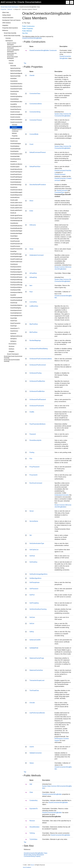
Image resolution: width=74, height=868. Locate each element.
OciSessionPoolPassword (38, 399)
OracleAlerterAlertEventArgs (18, 84)
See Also (25, 33)
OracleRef (13, 295)
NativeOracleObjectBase (17, 73)
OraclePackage (15, 239)
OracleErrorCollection (16, 164)
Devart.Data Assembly (10, 33)
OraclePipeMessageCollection (19, 256)
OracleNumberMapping (17, 231)
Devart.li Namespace (13, 354)
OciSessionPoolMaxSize (37, 381)
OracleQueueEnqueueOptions (19, 277)
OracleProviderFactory (17, 262)
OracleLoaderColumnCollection (19, 205)
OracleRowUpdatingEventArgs (19, 300)
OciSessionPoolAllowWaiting (39, 349)
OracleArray (14, 94)
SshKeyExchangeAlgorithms (38, 574)
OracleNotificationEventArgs (18, 226)
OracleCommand (15, 112)
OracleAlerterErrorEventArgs (18, 86)
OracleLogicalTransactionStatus (19, 218)
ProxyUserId (33, 475)
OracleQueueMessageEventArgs (19, 282)
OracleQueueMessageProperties (19, 285)
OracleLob (13, 213)
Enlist (31, 211)
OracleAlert (13, 79)
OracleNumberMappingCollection (19, 233)
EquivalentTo (34, 809)
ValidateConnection (36, 753)
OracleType (14, 326)
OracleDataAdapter (16, 144)
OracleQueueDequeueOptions (19, 274)
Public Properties (28, 29)
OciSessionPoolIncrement (38, 365)
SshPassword (34, 589)
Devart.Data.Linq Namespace (12, 54)
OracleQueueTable (16, 290)
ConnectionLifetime (36, 104)
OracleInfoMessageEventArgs (19, 192)
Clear (31, 792)
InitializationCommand (36, 255)
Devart (32, 865)
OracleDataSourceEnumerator (19, 154)
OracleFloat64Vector (16, 179)
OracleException (15, 167)
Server (32, 511)
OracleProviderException (17, 259)
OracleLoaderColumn (16, 203)
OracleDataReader (16, 149)
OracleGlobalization (16, 182)
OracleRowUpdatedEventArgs (19, 298)
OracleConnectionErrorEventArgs (20, 120)
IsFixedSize (33, 273)
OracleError (14, 162)
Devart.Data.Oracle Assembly (12, 36)
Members (14, 127)
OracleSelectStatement (17, 305)
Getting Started (6, 15)
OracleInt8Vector (15, 197)
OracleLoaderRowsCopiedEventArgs (20, 210)
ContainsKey (34, 800)
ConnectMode (34, 134)
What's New (6, 12)
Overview (8, 38)
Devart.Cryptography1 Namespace (13, 51)
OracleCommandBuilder (17, 114)
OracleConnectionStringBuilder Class (36, 853)
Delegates (12, 351)
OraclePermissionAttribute (18, 249)
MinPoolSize (33, 332)
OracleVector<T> (15, 328)
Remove (32, 821)
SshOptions (14, 339)
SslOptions (13, 341)
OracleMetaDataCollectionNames (20, 221)
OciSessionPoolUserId (37, 406)
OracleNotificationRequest (18, 228)
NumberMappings (35, 340)
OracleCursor (14, 141)
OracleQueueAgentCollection (18, 272)
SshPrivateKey (34, 603)
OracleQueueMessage (17, 280)
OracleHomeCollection (17, 190)
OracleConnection (15, 117)
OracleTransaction (15, 323)
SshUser (32, 617)
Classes (11, 63)
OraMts (32, 412)
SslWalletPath (34, 648)
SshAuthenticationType (37, 543)
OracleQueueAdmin (16, 267)
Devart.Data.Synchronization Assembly (12, 360)
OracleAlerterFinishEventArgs (18, 89)
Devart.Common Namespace (12, 44)
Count (31, 144)
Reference (5, 30)
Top (25, 63)
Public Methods (27, 31)
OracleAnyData (15, 91)
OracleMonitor (14, 223)
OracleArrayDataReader (17, 96)
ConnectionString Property (32, 856)
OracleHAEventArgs (16, 185)
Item (31, 285)
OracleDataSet (14, 151)
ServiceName (34, 521)
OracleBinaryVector (16, 107)
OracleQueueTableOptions (18, 292)
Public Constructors (28, 26)
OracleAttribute (14, 99)
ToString (32, 833)
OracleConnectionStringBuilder (19, 122)
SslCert (32, 623)
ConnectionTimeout (36, 120)
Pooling (32, 452)
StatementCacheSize (36, 670)
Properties (4, 9)
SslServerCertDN (35, 640)
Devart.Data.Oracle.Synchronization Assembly (14, 357)
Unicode (32, 703)
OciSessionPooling (35, 373)
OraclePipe (13, 251)
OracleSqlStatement (16, 313)
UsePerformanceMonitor (37, 713)
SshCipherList (34, 550)
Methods (10, 9)
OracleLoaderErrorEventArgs (18, 208)
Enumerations (13, 344)
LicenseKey (33, 302)
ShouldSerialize (34, 827)
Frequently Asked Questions (10, 28)
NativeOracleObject (16, 71)
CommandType (59, 192)
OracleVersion (14, 331)
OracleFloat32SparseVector (18, 172)
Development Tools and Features (11, 20)
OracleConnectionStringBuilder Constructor (20, 130)
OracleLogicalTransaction (17, 215)
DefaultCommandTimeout (38, 152)
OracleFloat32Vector (16, 174)
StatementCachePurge (37, 658)
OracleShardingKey (16, 308)
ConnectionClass (35, 94)
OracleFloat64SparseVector (18, 177)
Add (31, 784)
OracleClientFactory (16, 109)
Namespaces (9, 41)
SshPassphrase (34, 582)
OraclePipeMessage (16, 254)
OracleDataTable (15, 156)
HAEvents (33, 225)
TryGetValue (33, 839)
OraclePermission (15, 246)
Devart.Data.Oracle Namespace (10, 7)
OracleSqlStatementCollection (19, 316)
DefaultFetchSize (35, 167)
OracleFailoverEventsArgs (18, 169)
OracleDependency (16, 159)
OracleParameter (15, 241)
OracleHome (14, 187)
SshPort (32, 595)
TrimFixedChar (34, 690)
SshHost (32, 556)
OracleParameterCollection (18, 244)
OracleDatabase (15, 146)
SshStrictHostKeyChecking (38, 609)
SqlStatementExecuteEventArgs (19, 336)
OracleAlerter (14, 81)
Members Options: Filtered (30, 9)
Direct (31, 201)
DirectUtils (13, 66)
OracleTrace (14, 321)
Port (31, 459)
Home (31, 249)
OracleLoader (14, 200)
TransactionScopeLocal (37, 680)
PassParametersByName (37, 424)
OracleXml (13, 333)
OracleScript (14, 303)
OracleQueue (14, 264)
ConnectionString (35, 112)
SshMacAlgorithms (35, 578)
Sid (31, 535)
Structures (12, 346)
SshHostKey (33, 562)
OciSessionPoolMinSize (37, 391)
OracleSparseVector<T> (17, 310)
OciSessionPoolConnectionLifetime (41, 359)
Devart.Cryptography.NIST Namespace (14, 47)
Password (33, 434)
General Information (8, 18)
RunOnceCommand (36, 483)
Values (32, 763)
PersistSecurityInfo (35, 440)
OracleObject (14, 236)
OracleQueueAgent (16, 269)
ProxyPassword (34, 467)
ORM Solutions (6, 23)
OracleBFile (14, 104)
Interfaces (11, 349)
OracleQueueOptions (16, 287)
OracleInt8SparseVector (17, 195)
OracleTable (14, 318)
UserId (32, 747)
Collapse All (17, 9)
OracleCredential (15, 138)
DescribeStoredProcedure (38, 185)
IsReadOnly (33, 277)
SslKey (32, 632)
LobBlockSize (34, 306)
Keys (31, 292)
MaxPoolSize (34, 324)
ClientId (32, 75)
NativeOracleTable (15, 76)
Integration (5, 25)
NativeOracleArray (15, 68)
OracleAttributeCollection (17, 102)
